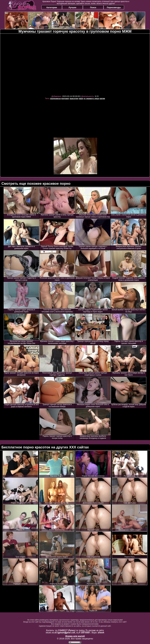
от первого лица (91, 98)
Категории (52, 7)
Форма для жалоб (75, 636)
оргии (102, 98)
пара (81, 98)
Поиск (93, 7)
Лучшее (72, 7)
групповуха (55, 98)
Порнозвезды (114, 7)
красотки (74, 98)
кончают (65, 98)
